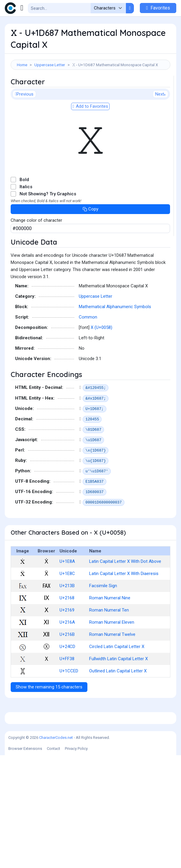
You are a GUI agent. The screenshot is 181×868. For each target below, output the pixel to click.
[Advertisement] (90, 91)
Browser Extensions (25, 861)
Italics (26, 216)
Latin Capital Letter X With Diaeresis (124, 603)
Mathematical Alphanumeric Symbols (115, 336)
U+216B (67, 664)
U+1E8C (67, 603)
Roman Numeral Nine (110, 628)
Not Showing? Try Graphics (48, 224)
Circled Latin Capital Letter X (117, 676)
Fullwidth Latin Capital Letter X (118, 688)
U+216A (67, 652)
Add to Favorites (90, 136)
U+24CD (67, 676)
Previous (24, 124)
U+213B (67, 615)
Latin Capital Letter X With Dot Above (125, 591)
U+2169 (67, 640)
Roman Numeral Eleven (112, 652)
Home (22, 65)
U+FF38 (67, 688)
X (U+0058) (101, 357)
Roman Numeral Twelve (112, 664)
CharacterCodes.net (56, 850)
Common (88, 347)
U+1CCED (69, 701)
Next (160, 124)
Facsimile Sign (103, 615)
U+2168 (67, 628)
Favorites (158, 8)
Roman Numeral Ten (109, 640)
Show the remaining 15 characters (49, 717)
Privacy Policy (76, 861)
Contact (53, 861)
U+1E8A (67, 591)
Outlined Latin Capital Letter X (118, 701)
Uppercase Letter (50, 65)
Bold (24, 209)
